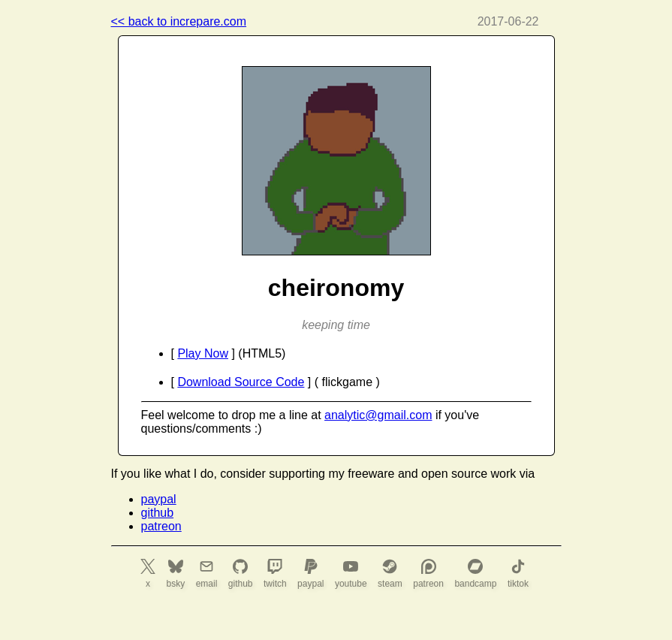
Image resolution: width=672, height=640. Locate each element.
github (158, 513)
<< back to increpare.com (179, 21)
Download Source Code (241, 382)
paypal (159, 499)
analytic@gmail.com (378, 415)
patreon (161, 526)
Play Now (203, 353)
